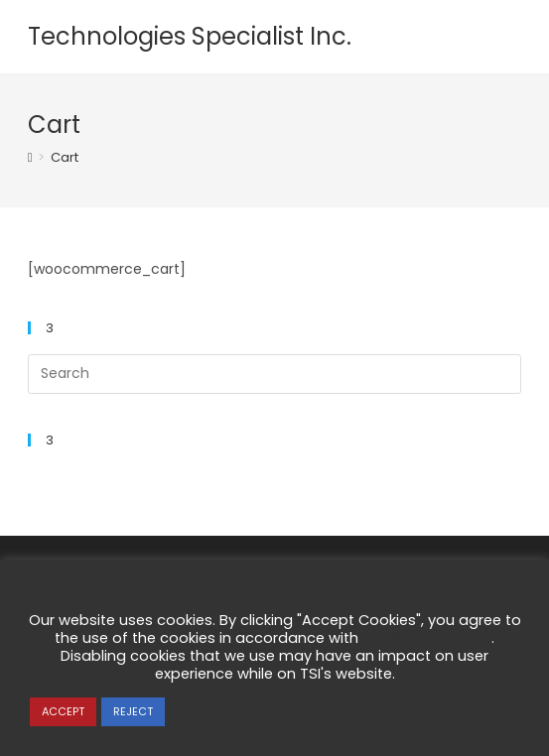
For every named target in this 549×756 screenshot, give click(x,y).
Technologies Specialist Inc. (190, 36)
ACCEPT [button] (63, 711)
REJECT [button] (133, 711)
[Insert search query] (275, 374)
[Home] (30, 157)
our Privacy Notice (427, 638)
